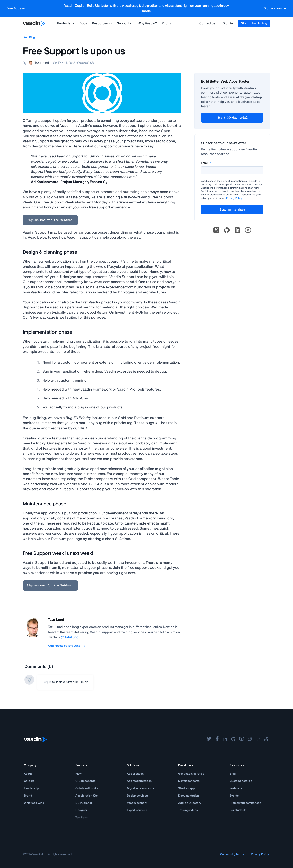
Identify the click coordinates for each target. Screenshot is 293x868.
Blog (29, 37)
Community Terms (232, 854)
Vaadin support (137, 803)
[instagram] (250, 739)
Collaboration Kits (87, 788)
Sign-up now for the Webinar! (50, 220)
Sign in (228, 23)
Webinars (236, 788)
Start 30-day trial (232, 118)
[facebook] (217, 739)
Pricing (167, 23)
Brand (28, 796)
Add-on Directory (190, 803)
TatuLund (72, 637)
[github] (233, 739)
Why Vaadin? (147, 23)
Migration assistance (141, 788)
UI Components (85, 781)
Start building (254, 23)
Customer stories (241, 781)
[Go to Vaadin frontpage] (35, 740)
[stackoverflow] (266, 739)
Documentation (189, 796)
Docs (83, 23)
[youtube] (242, 739)
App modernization (139, 781)
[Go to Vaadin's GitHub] (227, 230)
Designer (81, 810)
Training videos (188, 810)
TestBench (82, 818)
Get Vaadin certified (191, 774)
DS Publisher (84, 803)
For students (238, 810)
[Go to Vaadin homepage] (34, 23)
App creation (135, 774)
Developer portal (189, 781)
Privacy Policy (234, 198)
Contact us (207, 23)
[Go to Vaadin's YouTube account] (248, 230)
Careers (29, 781)
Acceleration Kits (87, 796)
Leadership (31, 788)
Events (234, 796)
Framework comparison (245, 803)
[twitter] (209, 739)
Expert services (137, 810)
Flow (79, 774)
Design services (137, 796)
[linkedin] (237, 230)
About (28, 774)
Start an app (186, 788)
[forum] (258, 739)
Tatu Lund (56, 620)
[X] (216, 230)
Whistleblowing (34, 803)
